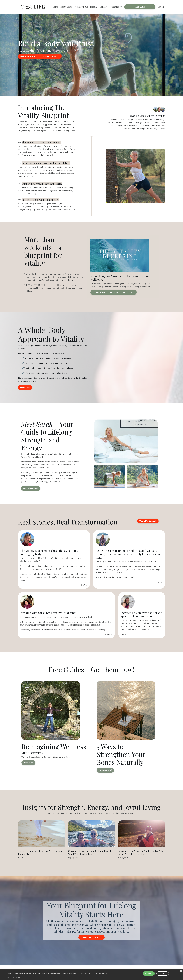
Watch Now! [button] (28, 763)
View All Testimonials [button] (148, 521)
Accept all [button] (149, 974)
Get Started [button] (140, 7)
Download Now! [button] (105, 770)
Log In (161, 7)
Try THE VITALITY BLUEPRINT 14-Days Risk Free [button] (114, 292)
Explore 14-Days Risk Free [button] (91, 937)
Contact (103, 7)
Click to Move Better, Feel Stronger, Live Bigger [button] (40, 56)
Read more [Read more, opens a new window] (106, 973)
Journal (94, 7)
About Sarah (66, 7)
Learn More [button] (25, 388)
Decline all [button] (163, 974)
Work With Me (81, 7)
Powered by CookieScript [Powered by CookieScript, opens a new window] (13, 978)
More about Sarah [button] (31, 488)
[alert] (91, 975)
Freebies (116, 7)
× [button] (181, 971)
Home (55, 7)
